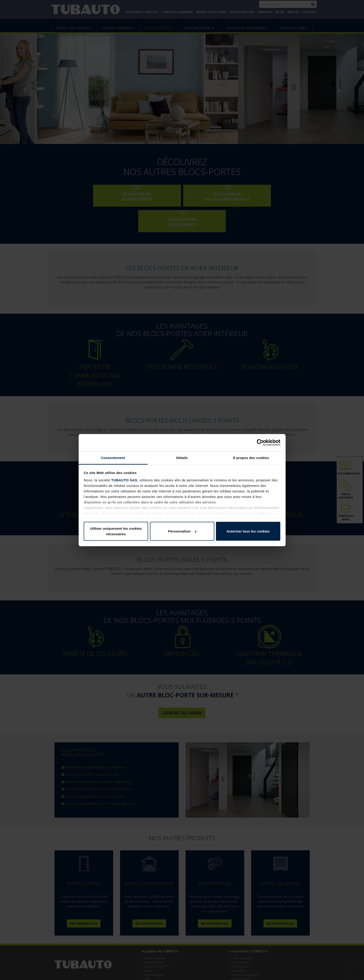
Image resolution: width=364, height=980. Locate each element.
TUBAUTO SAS (124, 480)
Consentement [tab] (113, 458)
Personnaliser (182, 531)
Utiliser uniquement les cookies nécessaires (116, 531)
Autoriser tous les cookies (248, 531)
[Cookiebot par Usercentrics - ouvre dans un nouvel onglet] (260, 443)
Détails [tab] (182, 458)
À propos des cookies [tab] (251, 458)
